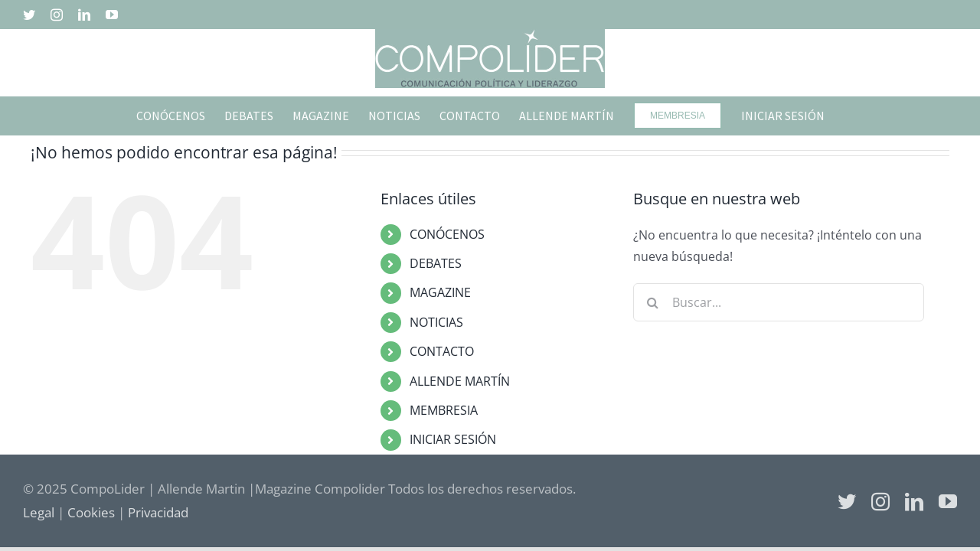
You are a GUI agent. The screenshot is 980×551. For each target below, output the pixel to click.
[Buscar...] (779, 302)
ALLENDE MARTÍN (460, 381)
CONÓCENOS (447, 234)
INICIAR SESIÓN (453, 439)
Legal (39, 512)
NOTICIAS (436, 322)
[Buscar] (652, 302)
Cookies (91, 512)
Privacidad (158, 512)
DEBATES (436, 263)
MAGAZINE (440, 292)
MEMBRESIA (444, 410)
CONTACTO (442, 351)
